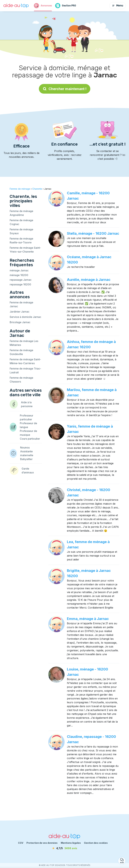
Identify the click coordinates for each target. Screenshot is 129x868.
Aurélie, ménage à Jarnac (89, 280)
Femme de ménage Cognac (21, 222)
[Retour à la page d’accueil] (16, 6)
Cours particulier (30, 439)
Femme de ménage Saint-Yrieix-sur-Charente (25, 250)
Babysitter (26, 459)
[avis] (64, 848)
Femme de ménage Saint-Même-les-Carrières (25, 361)
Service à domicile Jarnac (25, 317)
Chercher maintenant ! (65, 89)
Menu (118, 6)
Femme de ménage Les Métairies (24, 343)
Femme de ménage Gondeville (21, 352)
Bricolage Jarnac (20, 322)
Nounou (25, 448)
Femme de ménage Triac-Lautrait (25, 370)
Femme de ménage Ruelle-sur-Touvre (21, 240)
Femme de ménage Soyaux (21, 231)
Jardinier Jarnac (20, 312)
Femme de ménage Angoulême (21, 213)
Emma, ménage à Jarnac (88, 619)
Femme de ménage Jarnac (21, 304)
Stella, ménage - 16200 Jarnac (93, 233)
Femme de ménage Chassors (21, 380)
